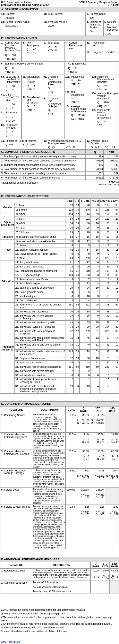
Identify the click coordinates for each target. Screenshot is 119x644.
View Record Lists (11, 642)
